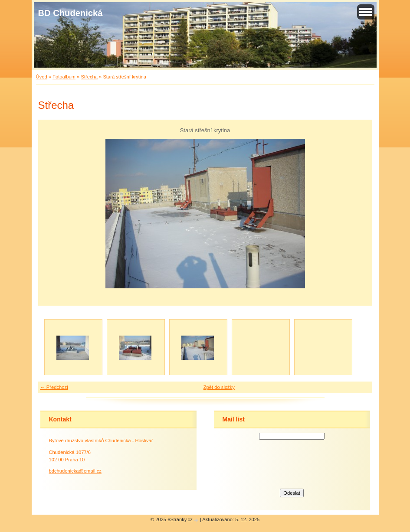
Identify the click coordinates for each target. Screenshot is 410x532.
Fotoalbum (64, 77)
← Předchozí (54, 387)
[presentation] (292, 463)
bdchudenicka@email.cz (75, 471)
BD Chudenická (71, 13)
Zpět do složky (219, 387)
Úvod (42, 77)
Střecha (89, 77)
